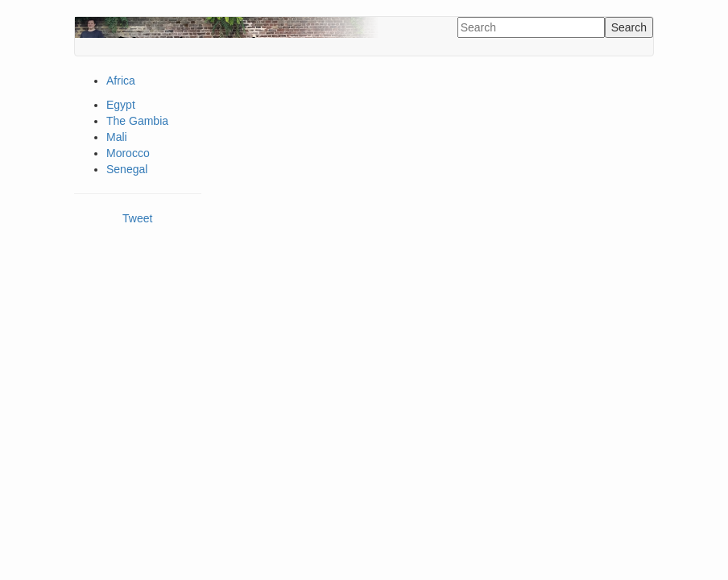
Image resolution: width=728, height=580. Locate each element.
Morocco (128, 153)
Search (629, 27)
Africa (121, 81)
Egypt (121, 105)
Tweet (137, 218)
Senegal (127, 169)
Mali (117, 137)
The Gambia (137, 121)
